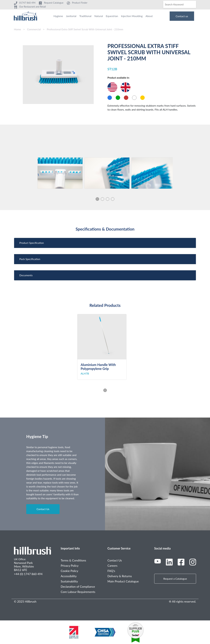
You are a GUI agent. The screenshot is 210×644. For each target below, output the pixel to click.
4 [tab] (113, 199)
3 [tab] (108, 199)
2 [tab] (102, 199)
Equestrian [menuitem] (112, 16)
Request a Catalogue (175, 579)
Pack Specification (30, 259)
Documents (26, 275)
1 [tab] (97, 199)
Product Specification (32, 243)
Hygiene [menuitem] (58, 16)
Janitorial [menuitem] (71, 16)
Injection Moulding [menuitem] (132, 16)
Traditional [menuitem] (85, 16)
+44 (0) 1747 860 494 (28, 574)
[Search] (180, 4)
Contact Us (43, 509)
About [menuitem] (149, 16)
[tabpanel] (60, 173)
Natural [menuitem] (99, 16)
